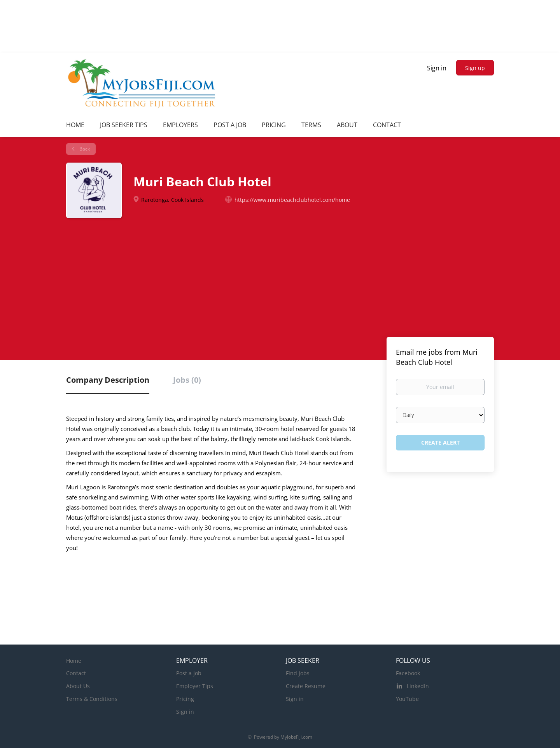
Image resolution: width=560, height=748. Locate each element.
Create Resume (306, 686)
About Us (78, 686)
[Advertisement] (280, 277)
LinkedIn (418, 686)
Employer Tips (195, 686)
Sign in (437, 68)
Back (84, 149)
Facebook (408, 673)
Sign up (475, 68)
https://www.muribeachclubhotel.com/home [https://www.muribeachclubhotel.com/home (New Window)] (292, 200)
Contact (76, 673)
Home (74, 661)
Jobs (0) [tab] (187, 380)
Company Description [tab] (108, 380)
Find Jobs (298, 673)
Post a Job (189, 673)
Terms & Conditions (92, 699)
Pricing (185, 699)
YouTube (407, 699)
